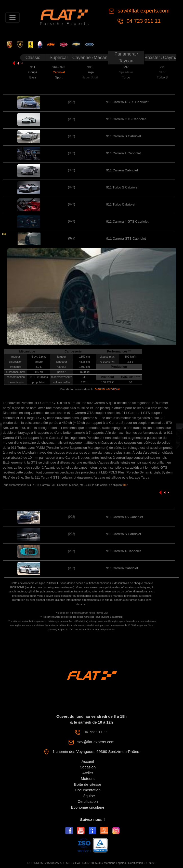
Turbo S (162, 77)
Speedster (126, 72)
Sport (59, 77)
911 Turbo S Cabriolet (122, 187)
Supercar (59, 58)
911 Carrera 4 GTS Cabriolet (127, 102)
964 (55, 67)
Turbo (126, 77)
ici (125, 485)
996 (90, 67)
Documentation (88, 790)
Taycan (126, 61)
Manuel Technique (107, 389)
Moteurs (88, 778)
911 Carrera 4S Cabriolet (125, 517)
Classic (33, 58)
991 (162, 67)
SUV (162, 72)
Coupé (33, 72)
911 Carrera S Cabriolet (123, 136)
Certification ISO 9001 (142, 863)
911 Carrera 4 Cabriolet (123, 551)
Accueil (88, 761)
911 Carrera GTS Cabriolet (126, 119)
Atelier (88, 773)
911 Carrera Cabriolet (122, 170)
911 (33, 67)
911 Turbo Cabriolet (121, 204)
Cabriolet (59, 72)
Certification (88, 801)
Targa (90, 72)
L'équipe (88, 796)
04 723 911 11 (143, 21)
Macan (101, 58)
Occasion (88, 767)
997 (126, 67)
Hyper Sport (90, 77)
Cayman (171, 58)
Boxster (153, 58)
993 (63, 67)
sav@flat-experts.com (143, 11)
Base (33, 77)
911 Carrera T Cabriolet (123, 153)
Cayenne (82, 58)
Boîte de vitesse (88, 784)
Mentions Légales (115, 863)
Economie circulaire (88, 807)
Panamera (126, 54)
